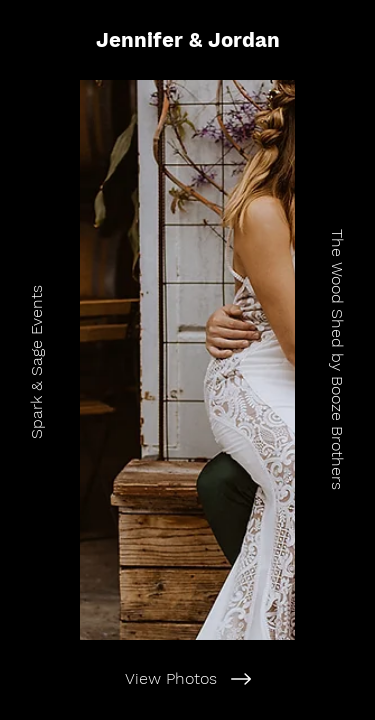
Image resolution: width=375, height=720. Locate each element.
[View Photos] (187, 679)
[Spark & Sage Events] (39, 360)
